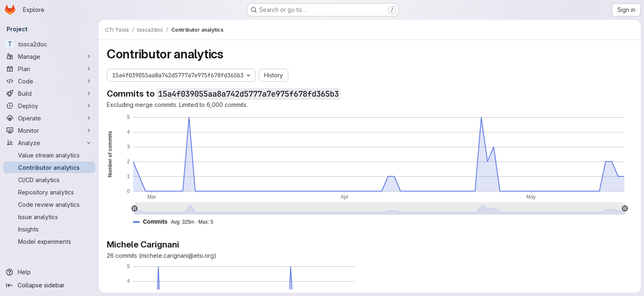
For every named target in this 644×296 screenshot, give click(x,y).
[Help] (49, 272)
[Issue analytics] (49, 217)
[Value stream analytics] (49, 155)
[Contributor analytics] (49, 167)
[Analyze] (49, 143)
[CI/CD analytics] (49, 180)
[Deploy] (49, 106)
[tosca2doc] (49, 44)
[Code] (49, 81)
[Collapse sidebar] (49, 285)
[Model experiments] (49, 241)
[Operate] (49, 118)
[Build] (49, 93)
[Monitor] (49, 130)
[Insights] (49, 229)
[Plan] (49, 69)
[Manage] (49, 56)
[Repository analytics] (49, 192)
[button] (176, 222)
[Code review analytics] (49, 204)
